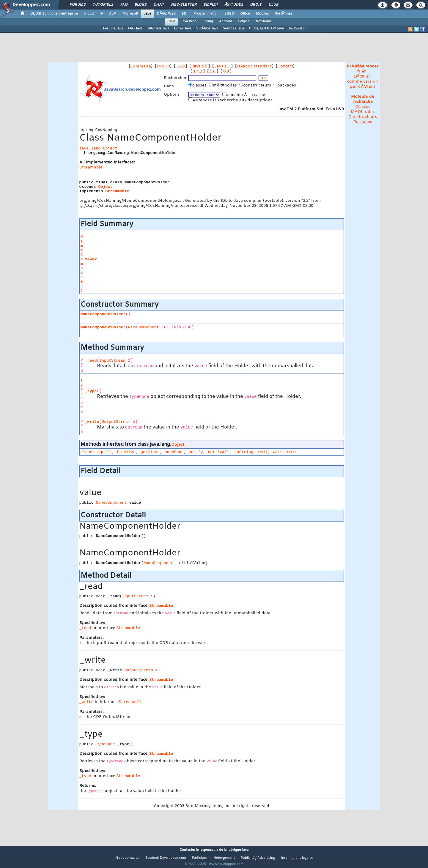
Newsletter (184, 5)
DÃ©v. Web (166, 14)
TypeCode (82, 396)
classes (198, 85)
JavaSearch (297, 29)
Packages (363, 122)
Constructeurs (363, 117)
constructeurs (256, 85)
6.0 (226, 71)
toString (244, 452)
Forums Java (113, 29)
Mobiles (262, 14)
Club (273, 5)
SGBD (229, 14)
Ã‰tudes (234, 5)
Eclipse (244, 21)
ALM (113, 14)
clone (86, 452)
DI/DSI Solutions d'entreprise (54, 14)
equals (104, 452)
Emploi (211, 5)
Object (106, 187)
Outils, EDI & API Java (266, 29)
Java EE (222, 66)
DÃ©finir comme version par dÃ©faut (363, 82)
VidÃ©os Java (207, 29)
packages (285, 85)
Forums (78, 5)
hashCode (174, 452)
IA (101, 14)
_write (92, 422)
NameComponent (82, 264)
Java (148, 14)
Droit (256, 5)
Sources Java (233, 29)
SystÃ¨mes (284, 14)
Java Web (189, 21)
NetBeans (264, 21)
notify (196, 452)
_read (91, 361)
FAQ (124, 5)
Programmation (206, 14)
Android (226, 21)
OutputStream (116, 422)
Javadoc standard (254, 66)
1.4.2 (198, 71)
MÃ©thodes (363, 112)
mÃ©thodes (224, 85)
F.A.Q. (180, 66)
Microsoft (130, 14)
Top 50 (163, 66)
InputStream (112, 361)
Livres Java (183, 29)
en (364, 71)
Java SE (200, 66)
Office (245, 14)
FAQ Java (135, 29)
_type (91, 391)
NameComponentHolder (103, 314)
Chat (159, 5)
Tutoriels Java (158, 29)
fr (359, 71)
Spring (208, 21)
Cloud (89, 14)
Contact (285, 66)
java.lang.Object (98, 148)
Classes (363, 107)
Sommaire (141, 66)
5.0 (213, 71)
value (91, 259)
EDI (185, 14)
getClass (150, 452)
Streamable (91, 167)
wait (263, 452)
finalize (126, 452)
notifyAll (218, 452)
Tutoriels (103, 5)
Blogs (141, 5)
